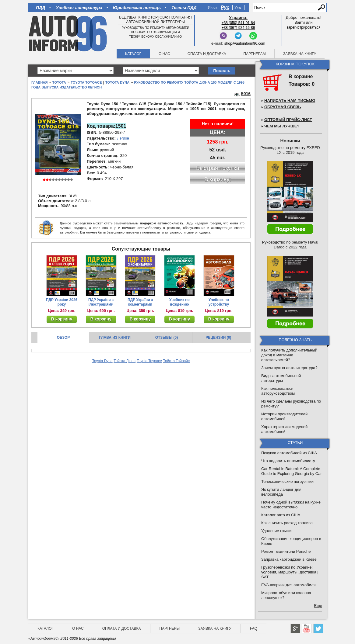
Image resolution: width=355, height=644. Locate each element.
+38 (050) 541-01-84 (238, 23)
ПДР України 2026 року (62, 302)
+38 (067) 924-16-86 (238, 28)
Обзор (63, 338)
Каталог (133, 54)
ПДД (40, 8)
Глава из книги (115, 338)
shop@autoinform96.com (245, 43)
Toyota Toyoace (86, 82)
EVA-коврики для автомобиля (288, 585)
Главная (39, 82)
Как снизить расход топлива (287, 523)
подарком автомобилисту (161, 223)
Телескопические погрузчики (287, 481)
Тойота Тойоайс (176, 361)
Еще (318, 606)
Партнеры (170, 628)
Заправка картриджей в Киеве (289, 559)
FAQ (254, 628)
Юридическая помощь (137, 8)
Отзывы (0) (167, 338)
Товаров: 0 (302, 84)
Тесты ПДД (184, 8)
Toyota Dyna (117, 82)
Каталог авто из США (281, 515)
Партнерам (255, 54)
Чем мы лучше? (282, 126)
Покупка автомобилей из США (289, 453)
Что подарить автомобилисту (288, 461)
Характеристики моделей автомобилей (284, 429)
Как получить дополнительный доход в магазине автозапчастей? (289, 355)
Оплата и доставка (207, 54)
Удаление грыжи (276, 531)
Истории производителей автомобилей (284, 416)
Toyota (59, 82)
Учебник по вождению (179, 302)
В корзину (62, 319)
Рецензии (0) (218, 338)
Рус (225, 7)
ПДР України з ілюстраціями (101, 302)
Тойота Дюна (125, 361)
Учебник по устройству (219, 302)
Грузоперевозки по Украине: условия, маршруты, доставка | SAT (290, 572)
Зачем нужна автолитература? (289, 368)
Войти (300, 23)
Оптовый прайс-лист (288, 120)
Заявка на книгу (300, 54)
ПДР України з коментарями (140, 302)
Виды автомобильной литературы (281, 378)
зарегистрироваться (304, 27)
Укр (238, 8)
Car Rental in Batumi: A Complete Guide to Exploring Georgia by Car (292, 471)
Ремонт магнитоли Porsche (286, 551)
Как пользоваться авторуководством (278, 391)
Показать (221, 71)
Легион (123, 138)
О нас (164, 54)
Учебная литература (79, 8)
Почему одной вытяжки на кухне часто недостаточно (291, 505)
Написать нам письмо (290, 100)
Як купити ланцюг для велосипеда (281, 492)
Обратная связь (283, 107)
